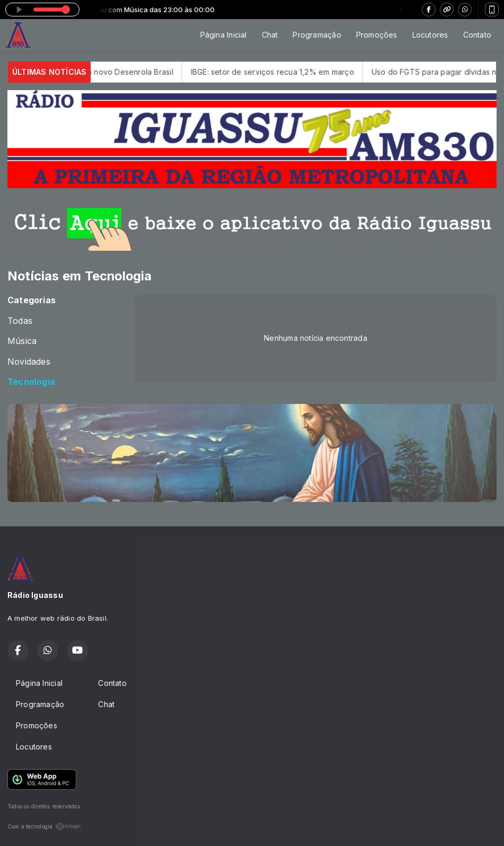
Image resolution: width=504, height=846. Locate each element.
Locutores (430, 35)
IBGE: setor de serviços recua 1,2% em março (284, 72)
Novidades (29, 362)
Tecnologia (31, 382)
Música (22, 341)
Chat (270, 35)
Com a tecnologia (44, 826)
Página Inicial (224, 35)
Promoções (377, 35)
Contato (477, 35)
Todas (20, 321)
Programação (317, 35)
